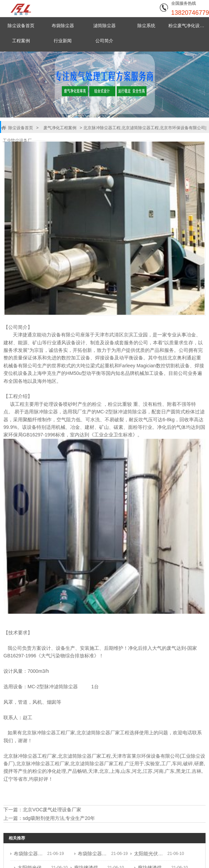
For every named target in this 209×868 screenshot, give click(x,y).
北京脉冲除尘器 (39, 733)
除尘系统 (146, 26)
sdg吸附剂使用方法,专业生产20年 (59, 817)
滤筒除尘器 (104, 26)
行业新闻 (63, 41)
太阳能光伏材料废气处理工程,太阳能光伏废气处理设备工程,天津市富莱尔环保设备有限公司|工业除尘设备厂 (149, 853)
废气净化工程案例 (59, 128)
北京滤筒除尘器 (93, 733)
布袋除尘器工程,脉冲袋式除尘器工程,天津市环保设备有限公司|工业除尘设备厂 (29, 853)
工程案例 (21, 41)
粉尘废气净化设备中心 (188, 26)
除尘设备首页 (21, 26)
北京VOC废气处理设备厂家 (52, 809)
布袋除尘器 (63, 26)
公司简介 (104, 41)
